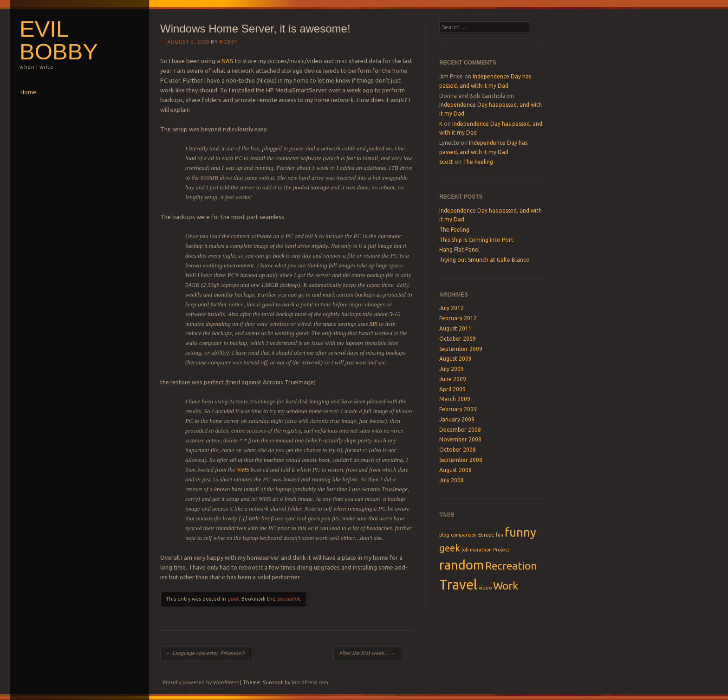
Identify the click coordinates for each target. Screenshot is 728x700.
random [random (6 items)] (461, 565)
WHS (243, 470)
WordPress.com (310, 682)
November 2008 (460, 439)
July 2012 (452, 308)
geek (233, 599)
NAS (228, 61)
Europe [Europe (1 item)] (486, 535)
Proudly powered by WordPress (201, 682)
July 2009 (452, 369)
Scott (446, 162)
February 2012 (458, 318)
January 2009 (457, 419)
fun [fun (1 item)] (500, 535)
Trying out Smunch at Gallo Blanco (484, 260)
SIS (374, 324)
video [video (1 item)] (485, 588)
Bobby (229, 42)
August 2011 (455, 328)
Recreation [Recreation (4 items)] (511, 565)
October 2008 (458, 450)
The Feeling (478, 162)
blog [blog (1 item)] (444, 535)
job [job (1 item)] (465, 550)
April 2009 (452, 389)
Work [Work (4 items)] (506, 585)
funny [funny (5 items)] (520, 532)
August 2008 (455, 470)
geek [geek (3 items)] (450, 548)
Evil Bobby (59, 40)
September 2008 (461, 460)
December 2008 (460, 430)
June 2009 (453, 379)
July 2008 (452, 480)
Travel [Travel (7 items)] (458, 585)
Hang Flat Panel (459, 250)
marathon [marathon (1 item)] (481, 550)
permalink (289, 599)
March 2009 (455, 399)
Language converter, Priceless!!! (205, 653)
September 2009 (461, 349)
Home (28, 92)
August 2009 (455, 359)
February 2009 (458, 409)
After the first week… (367, 653)
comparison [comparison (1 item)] (464, 535)
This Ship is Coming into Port (476, 240)
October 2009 (458, 339)
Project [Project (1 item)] (501, 550)
